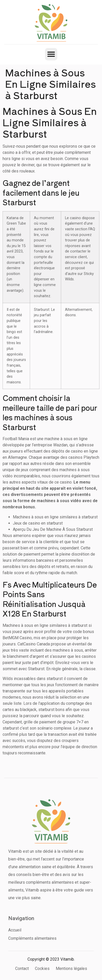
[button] (51, 54)
